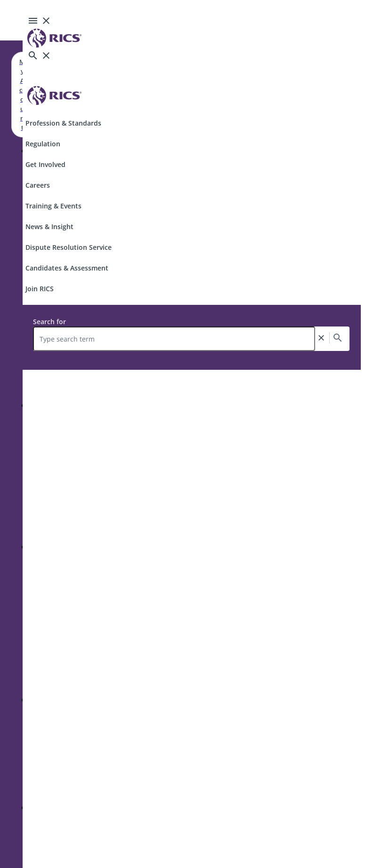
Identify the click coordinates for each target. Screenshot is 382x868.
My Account (22, 95)
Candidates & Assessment (67, 268)
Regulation (43, 144)
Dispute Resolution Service (69, 247)
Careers (38, 185)
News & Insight (49, 227)
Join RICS (40, 289)
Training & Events (53, 206)
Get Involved (45, 164)
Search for (49, 322)
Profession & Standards (63, 123)
